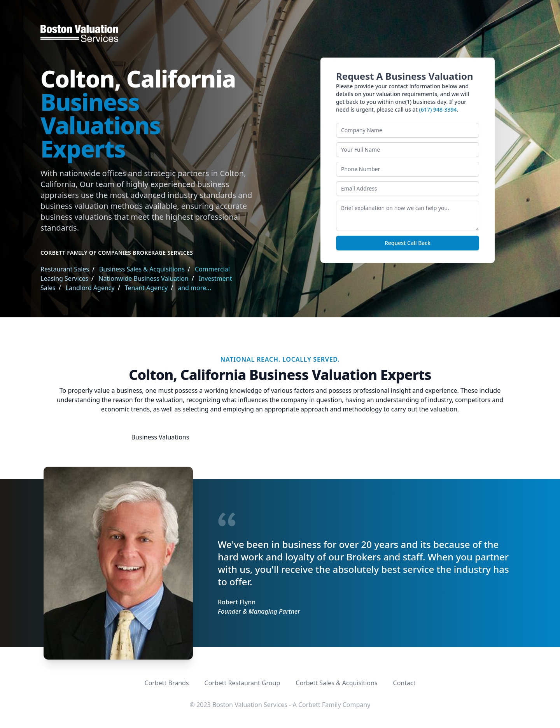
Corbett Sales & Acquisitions (336, 683)
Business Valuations (160, 437)
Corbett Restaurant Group (242, 683)
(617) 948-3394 (438, 109)
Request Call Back (408, 243)
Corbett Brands (167, 683)
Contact (404, 683)
